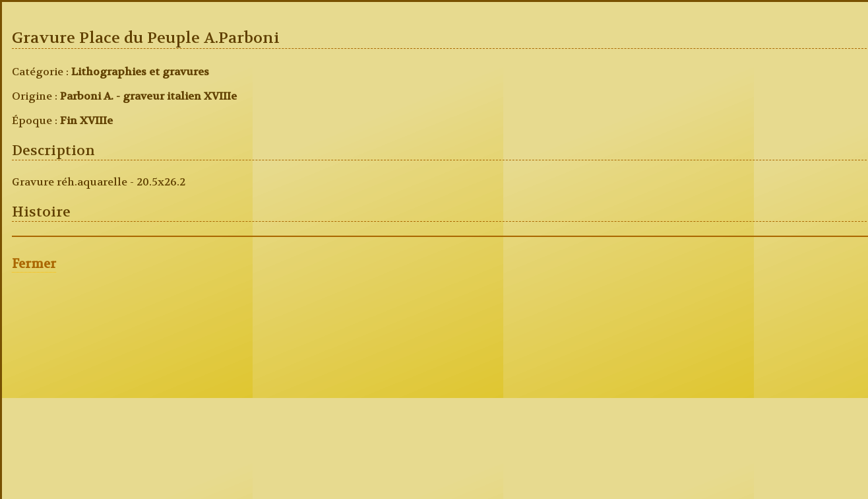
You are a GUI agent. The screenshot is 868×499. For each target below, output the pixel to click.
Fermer (34, 264)
